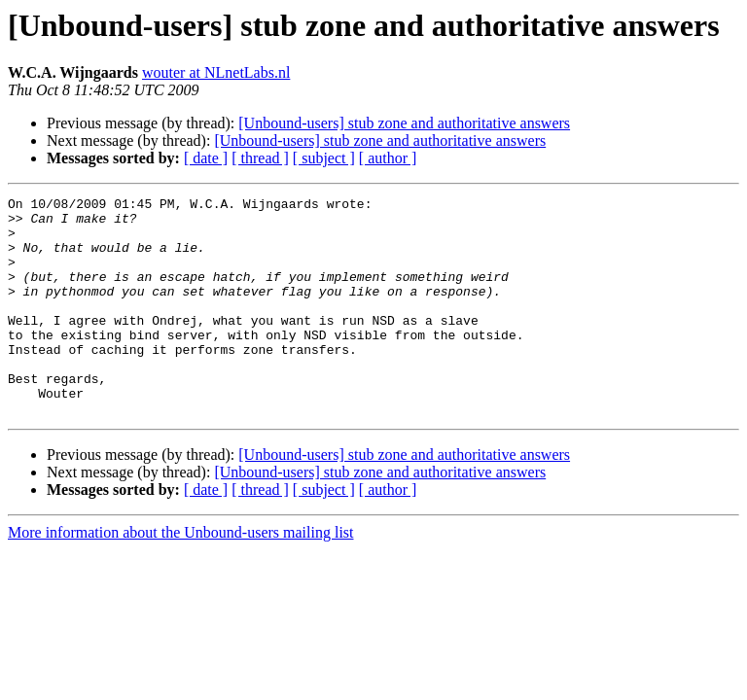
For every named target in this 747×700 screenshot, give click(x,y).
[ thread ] (260, 158)
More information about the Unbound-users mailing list (181, 576)
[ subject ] (324, 158)
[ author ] (388, 158)
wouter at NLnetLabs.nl (216, 72)
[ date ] (206, 158)
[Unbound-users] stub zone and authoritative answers (404, 123)
